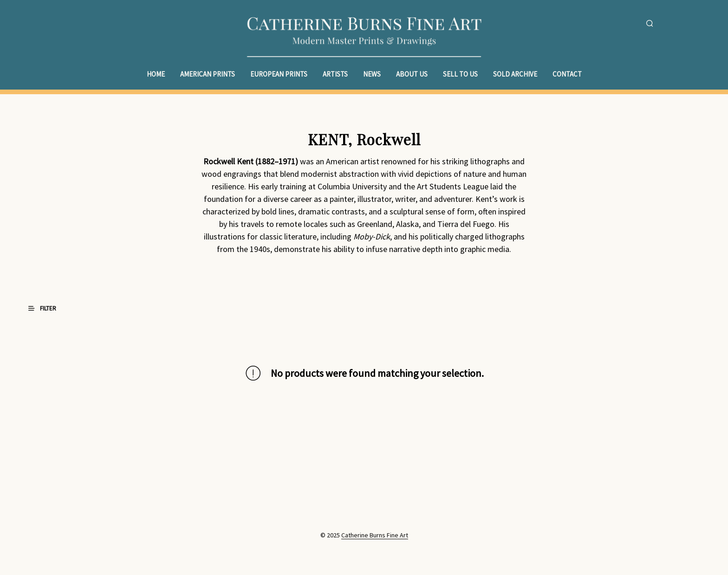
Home (156, 74)
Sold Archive (515, 74)
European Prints (279, 74)
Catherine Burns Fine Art (375, 536)
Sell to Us (460, 74)
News (372, 74)
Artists (335, 74)
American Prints (208, 74)
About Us (412, 74)
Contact (567, 74)
